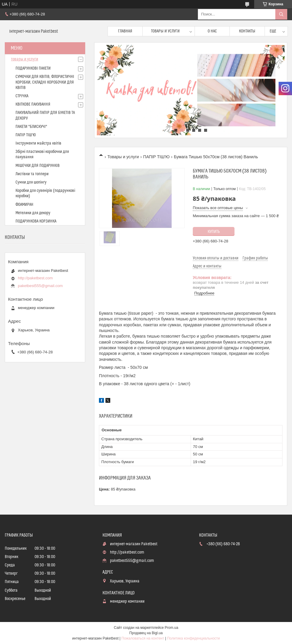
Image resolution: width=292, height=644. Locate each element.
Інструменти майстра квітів (38, 143)
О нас (212, 31)
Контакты (247, 31)
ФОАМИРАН (24, 205)
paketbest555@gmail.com (40, 286)
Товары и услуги (165, 31)
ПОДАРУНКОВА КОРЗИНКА (36, 221)
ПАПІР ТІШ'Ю (157, 157)
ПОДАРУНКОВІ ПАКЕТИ (33, 68)
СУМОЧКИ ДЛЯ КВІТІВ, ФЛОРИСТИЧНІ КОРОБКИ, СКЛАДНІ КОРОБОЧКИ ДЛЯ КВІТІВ (45, 82)
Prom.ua (171, 628)
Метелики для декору (33, 213)
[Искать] (281, 14)
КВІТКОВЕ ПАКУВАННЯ (33, 104)
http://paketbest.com (35, 278)
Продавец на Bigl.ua (146, 633)
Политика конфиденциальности (194, 638)
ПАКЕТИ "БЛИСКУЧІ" (31, 127)
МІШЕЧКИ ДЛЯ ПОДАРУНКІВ (38, 166)
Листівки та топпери (32, 174)
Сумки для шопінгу (31, 182)
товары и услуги (25, 59)
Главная (125, 31)
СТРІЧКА (22, 96)
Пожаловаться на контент (143, 638)
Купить (214, 232)
